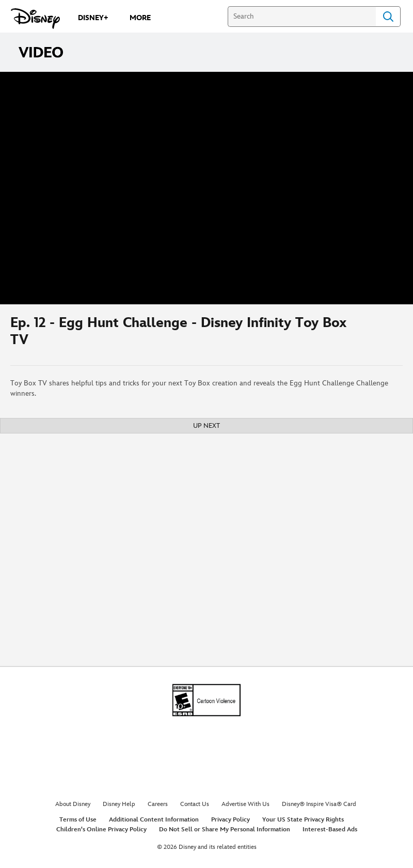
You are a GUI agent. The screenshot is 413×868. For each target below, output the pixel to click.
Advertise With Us (245, 804)
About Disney (73, 804)
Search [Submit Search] (388, 17)
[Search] (302, 17)
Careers (158, 804)
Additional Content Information (154, 820)
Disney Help (119, 804)
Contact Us (195, 804)
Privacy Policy (231, 820)
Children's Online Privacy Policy (101, 830)
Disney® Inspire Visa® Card (319, 804)
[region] (206, 188)
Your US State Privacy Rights (303, 820)
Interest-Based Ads (330, 830)
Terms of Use (78, 820)
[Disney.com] (35, 19)
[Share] (372, 335)
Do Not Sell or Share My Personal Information (225, 830)
